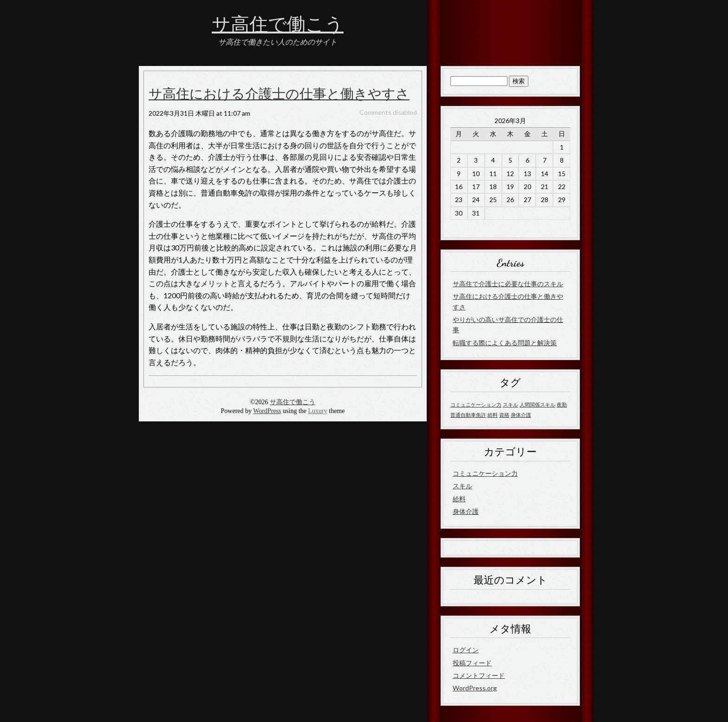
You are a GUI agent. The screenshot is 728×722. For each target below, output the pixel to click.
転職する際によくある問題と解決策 (505, 343)
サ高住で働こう (278, 25)
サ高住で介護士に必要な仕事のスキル (508, 284)
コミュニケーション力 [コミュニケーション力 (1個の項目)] (476, 404)
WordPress (267, 411)
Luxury (318, 411)
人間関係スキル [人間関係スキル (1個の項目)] (537, 404)
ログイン (466, 650)
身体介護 (466, 511)
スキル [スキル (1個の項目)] (510, 404)
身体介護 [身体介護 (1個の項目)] (521, 415)
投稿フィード (472, 663)
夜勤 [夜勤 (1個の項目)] (562, 404)
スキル (462, 486)
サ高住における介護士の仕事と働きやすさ (279, 94)
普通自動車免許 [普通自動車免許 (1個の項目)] (468, 415)
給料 (459, 499)
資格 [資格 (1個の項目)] (504, 415)
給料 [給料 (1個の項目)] (493, 415)
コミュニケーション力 (485, 473)
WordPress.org (475, 688)
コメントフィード (479, 675)
